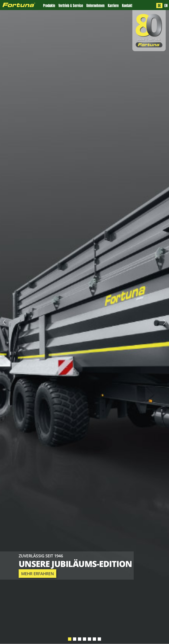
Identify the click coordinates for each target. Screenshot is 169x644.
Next (165, 322)
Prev (4, 322)
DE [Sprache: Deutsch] (159, 6)
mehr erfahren (37, 574)
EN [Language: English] (166, 6)
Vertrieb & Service (71, 6)
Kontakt (127, 6)
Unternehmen (95, 6)
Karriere (113, 6)
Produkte (49, 6)
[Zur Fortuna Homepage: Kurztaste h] (22, 5)
